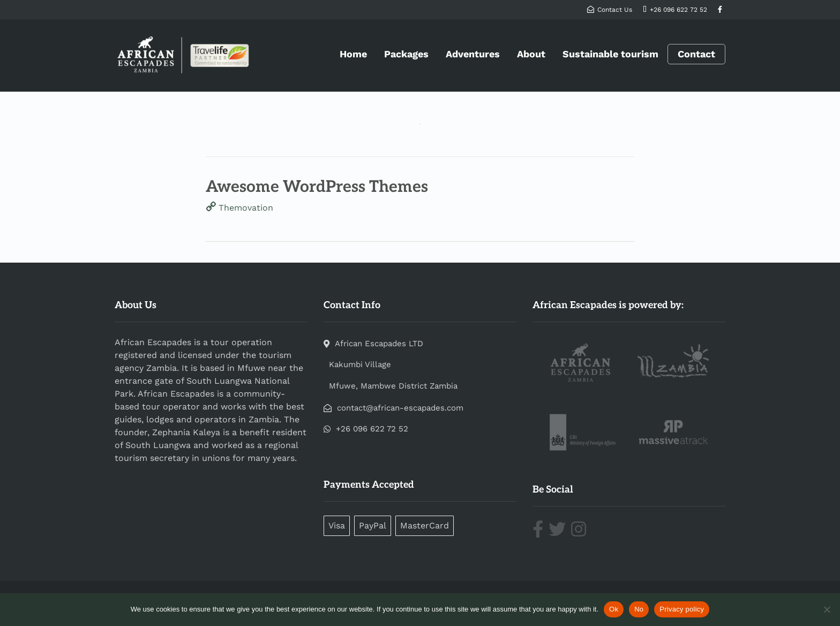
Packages (406, 54)
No (639, 609)
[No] (827, 609)
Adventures (473, 54)
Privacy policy (682, 609)
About (531, 54)
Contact (696, 54)
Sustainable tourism (610, 54)
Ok (614, 609)
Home (353, 54)
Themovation (246, 208)
